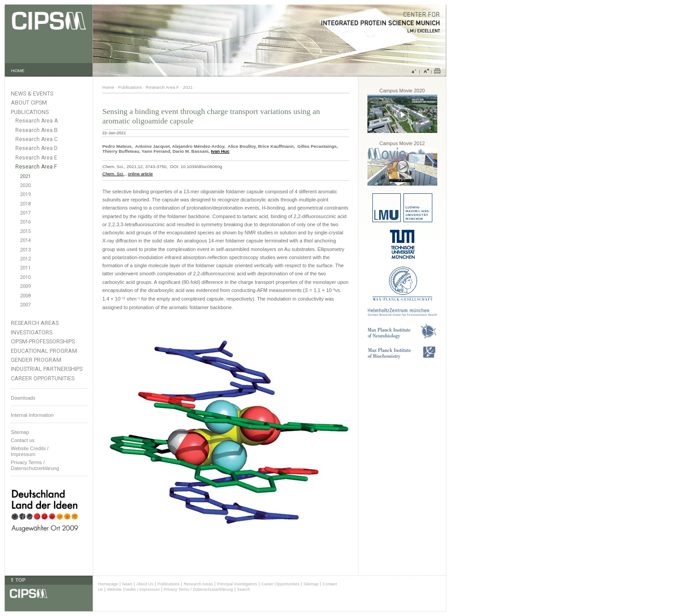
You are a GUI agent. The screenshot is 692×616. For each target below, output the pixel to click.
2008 (25, 296)
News (127, 584)
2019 (25, 194)
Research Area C (37, 139)
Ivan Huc (220, 151)
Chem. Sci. (113, 174)
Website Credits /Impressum (30, 451)
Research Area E (36, 158)
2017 (25, 213)
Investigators (32, 332)
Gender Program (36, 360)
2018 (25, 204)
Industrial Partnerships (47, 369)
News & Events (32, 94)
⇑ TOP (18, 580)
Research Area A (37, 121)
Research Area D (37, 148)
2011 (25, 268)
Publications (30, 112)
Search (244, 589)
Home (108, 87)
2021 (25, 176)
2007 (25, 305)
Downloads (23, 398)
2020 (25, 185)
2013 (25, 250)
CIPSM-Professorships (43, 341)
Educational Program (44, 351)
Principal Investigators (237, 584)
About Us (145, 584)
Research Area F (36, 167)
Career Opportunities (43, 378)
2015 (25, 231)
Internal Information (32, 415)
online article (140, 174)
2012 (25, 259)
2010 (25, 277)
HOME (18, 71)
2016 (25, 222)
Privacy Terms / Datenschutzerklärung (35, 465)
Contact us (23, 440)
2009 (25, 286)
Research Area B (37, 130)
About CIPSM (29, 103)
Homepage (108, 584)
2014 (25, 240)
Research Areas (35, 323)
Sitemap (20, 432)
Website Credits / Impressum (133, 589)
